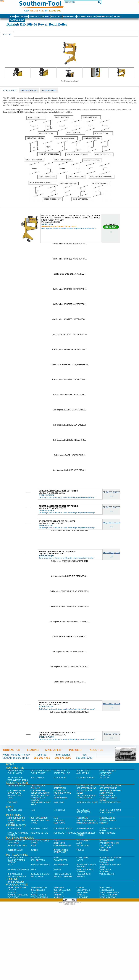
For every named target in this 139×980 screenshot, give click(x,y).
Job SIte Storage (62, 793)
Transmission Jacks (18, 780)
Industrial (56, 17)
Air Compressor (16, 771)
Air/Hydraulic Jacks (41, 771)
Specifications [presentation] (29, 90)
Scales (11, 823)
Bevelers (35, 858)
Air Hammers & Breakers (38, 787)
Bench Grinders (16, 858)
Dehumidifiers (15, 810)
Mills (10, 865)
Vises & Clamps (107, 874)
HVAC (47, 17)
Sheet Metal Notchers (106, 871)
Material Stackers (17, 845)
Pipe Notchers (61, 865)
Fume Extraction (16, 820)
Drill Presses (38, 860)
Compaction (60, 788)
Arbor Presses (61, 771)
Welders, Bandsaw (63, 876)
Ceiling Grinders (85, 786)
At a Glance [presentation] (10, 90)
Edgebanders (83, 890)
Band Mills (59, 897)
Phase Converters (40, 865)
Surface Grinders (40, 874)
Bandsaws (59, 888)
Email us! (55, 11)
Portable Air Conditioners (83, 811)
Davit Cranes (83, 841)
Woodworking (17, 20)
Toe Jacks (104, 778)
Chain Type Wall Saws (110, 786)
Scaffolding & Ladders (38, 799)
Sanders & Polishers (18, 870)
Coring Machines (16, 791)
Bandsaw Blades (16, 882)
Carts (57, 841)
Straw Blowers (84, 798)
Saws (10, 798)
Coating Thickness (63, 828)
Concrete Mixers (108, 788)
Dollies (103, 841)
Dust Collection (39, 818)
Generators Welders (110, 791)
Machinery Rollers (109, 843)
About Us (96, 750)
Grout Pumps (14, 793)
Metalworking (105, 17)
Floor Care (82, 818)
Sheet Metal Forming (110, 810)
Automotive (22, 17)
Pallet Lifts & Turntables (106, 847)
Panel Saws (82, 892)
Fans (33, 810)
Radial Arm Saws (108, 897)
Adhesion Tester (39, 828)
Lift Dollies (59, 810)
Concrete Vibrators (110, 802)
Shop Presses (15, 874)
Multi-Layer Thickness (65, 833)
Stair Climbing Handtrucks (61, 851)
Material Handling (87, 17)
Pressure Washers (86, 795)
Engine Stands (38, 773)
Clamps (80, 888)
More (33, 845)
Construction (36, 17)
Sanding (58, 895)
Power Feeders (38, 895)
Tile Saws (12, 802)
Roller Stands (15, 850)
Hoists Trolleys (62, 773)
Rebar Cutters (107, 795)
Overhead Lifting (62, 845)
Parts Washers (15, 778)
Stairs (34, 823)
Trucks (80, 850)
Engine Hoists (15, 773)
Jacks (79, 843)
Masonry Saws (15, 795)
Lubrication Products (105, 774)
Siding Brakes (61, 798)
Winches (104, 850)
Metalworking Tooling (107, 861)
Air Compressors (16, 786)
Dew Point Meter (85, 828)
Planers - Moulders (18, 895)
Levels (80, 793)
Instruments (69, 17)
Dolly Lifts (59, 843)
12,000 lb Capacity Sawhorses (16, 842)
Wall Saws (59, 802)
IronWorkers (60, 860)
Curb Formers (38, 791)
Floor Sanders (84, 791)
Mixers (57, 795)
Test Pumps (59, 823)
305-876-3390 (63, 758)
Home (12, 17)
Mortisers (59, 892)
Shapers (81, 895)
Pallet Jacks (83, 845)
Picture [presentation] (8, 34)
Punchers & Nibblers (110, 865)
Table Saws (13, 897)
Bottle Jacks (83, 771)
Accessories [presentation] (49, 90)
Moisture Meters (39, 833)
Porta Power (37, 778)
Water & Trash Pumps (87, 802)
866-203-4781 (37, 11)
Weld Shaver (37, 876)
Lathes (80, 860)
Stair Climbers (107, 812)
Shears (57, 870)
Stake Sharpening (109, 895)
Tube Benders (83, 874)
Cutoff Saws (60, 791)
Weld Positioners (17, 876)
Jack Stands (83, 773)
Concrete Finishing (86, 788)
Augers (57, 786)
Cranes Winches (108, 771)
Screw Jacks (60, 778)
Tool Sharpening (39, 897)
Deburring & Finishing (111, 858)
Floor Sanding (107, 890)
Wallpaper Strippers (87, 823)
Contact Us (12, 750)
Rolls (102, 867)
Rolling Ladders (108, 820)
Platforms (59, 820)
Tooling (117, 17)
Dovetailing (105, 888)
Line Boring (82, 897)
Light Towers (106, 793)
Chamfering (83, 858)
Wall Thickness (107, 833)
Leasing (33, 750)
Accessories (14, 828)
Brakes (57, 858)
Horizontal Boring (40, 793)
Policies (75, 750)
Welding (104, 823)
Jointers (12, 892)
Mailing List (54, 750)
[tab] (8, 34)
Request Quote (111, 492)
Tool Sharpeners (62, 874)
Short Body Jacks (86, 778)
